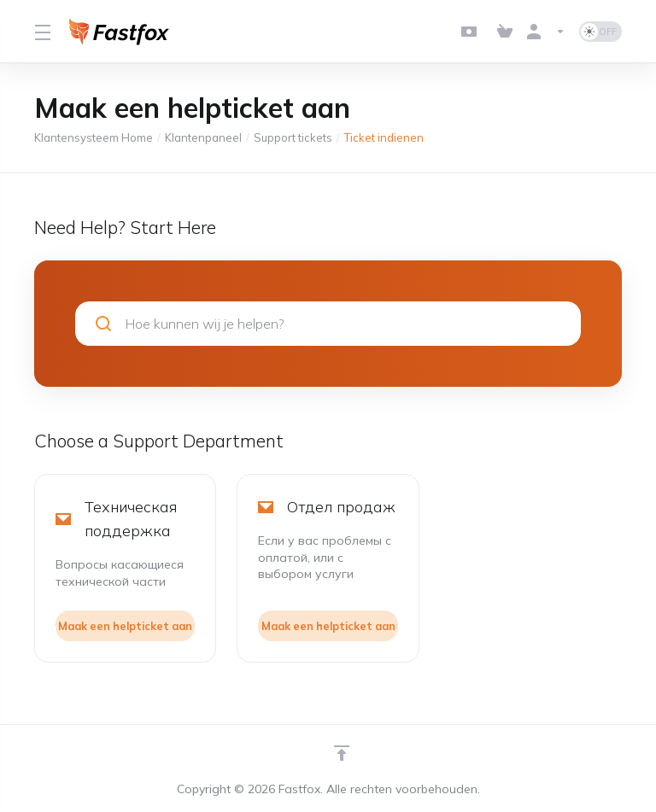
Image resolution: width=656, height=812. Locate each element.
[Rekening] (546, 32)
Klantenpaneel (203, 137)
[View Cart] (505, 32)
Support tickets (293, 137)
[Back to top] (342, 753)
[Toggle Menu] (41, 32)
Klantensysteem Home (94, 137)
